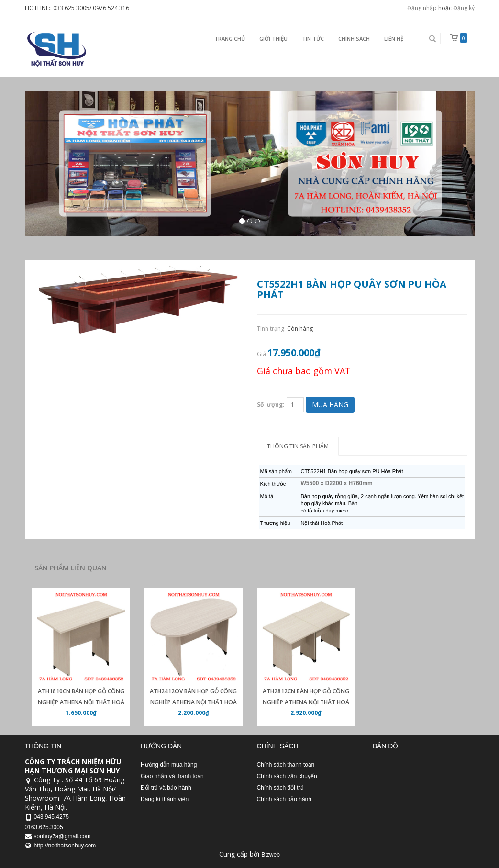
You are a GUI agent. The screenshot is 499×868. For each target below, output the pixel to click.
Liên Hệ (394, 39)
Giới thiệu (273, 39)
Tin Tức (313, 39)
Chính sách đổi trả (280, 788)
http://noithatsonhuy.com (65, 846)
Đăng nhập (422, 8)
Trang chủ (230, 39)
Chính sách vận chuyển (287, 776)
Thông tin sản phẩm (298, 446)
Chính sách (354, 39)
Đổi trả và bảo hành (166, 788)
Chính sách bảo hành (284, 799)
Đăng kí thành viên (165, 799)
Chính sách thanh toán (286, 765)
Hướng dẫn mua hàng (169, 765)
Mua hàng (330, 405)
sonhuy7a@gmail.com (62, 836)
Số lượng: (271, 405)
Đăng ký (464, 8)
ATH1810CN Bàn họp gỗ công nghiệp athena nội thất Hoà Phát (81, 702)
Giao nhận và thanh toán (172, 776)
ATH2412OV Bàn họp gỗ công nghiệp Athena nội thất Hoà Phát (193, 702)
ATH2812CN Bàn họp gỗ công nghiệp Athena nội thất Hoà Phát (306, 702)
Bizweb (271, 855)
